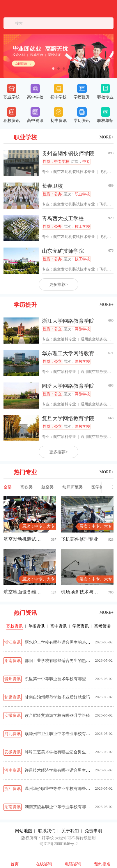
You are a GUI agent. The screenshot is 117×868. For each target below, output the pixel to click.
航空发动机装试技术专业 (74, 172)
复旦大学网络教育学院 (68, 418)
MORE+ (107, 137)
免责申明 (93, 831)
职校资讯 (12, 115)
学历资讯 (82, 115)
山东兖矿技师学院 (63, 251)
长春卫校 (52, 186)
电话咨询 (73, 864)
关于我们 (70, 831)
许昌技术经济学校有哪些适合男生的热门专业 (65, 770)
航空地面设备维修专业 (24, 592)
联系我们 (47, 831)
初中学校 (58, 92)
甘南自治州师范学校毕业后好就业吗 (57, 697)
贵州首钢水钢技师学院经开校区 (79, 154)
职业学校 (12, 92)
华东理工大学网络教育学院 (73, 353)
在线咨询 (44, 864)
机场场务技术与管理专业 (81, 592)
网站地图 (24, 831)
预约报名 (102, 864)
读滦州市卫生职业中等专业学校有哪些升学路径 (68, 734)
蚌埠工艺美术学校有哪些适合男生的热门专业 (65, 752)
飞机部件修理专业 (79, 539)
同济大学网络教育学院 (68, 386)
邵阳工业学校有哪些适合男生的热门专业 (61, 661)
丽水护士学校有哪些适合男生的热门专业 (61, 642)
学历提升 (82, 92)
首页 (15, 864)
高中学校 (35, 92)
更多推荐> (58, 285)
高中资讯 (35, 115)
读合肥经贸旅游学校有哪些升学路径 (57, 715)
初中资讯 (58, 115)
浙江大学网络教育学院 (68, 321)
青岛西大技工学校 (63, 219)
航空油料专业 (65, 339)
